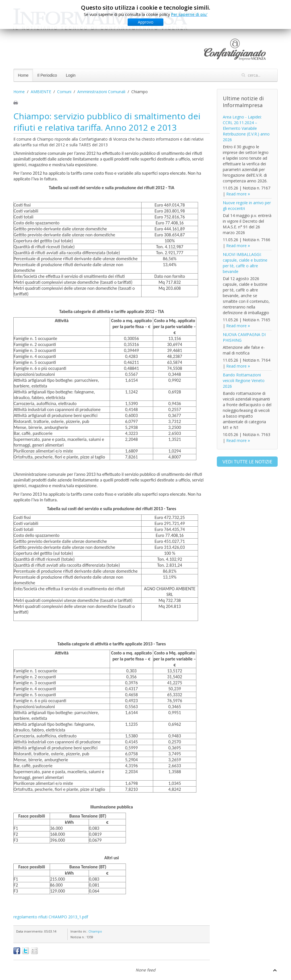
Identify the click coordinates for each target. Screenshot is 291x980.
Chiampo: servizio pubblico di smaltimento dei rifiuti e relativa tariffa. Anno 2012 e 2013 (107, 122)
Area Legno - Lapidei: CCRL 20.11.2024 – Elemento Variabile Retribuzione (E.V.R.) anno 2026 (246, 128)
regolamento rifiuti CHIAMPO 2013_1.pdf (51, 917)
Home (23, 75)
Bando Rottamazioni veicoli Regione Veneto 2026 (244, 380)
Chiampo (95, 931)
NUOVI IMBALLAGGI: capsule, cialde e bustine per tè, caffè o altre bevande (245, 263)
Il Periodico (47, 75)
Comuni (64, 92)
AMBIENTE (41, 92)
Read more (236, 194)
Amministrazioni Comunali (101, 92)
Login (71, 75)
